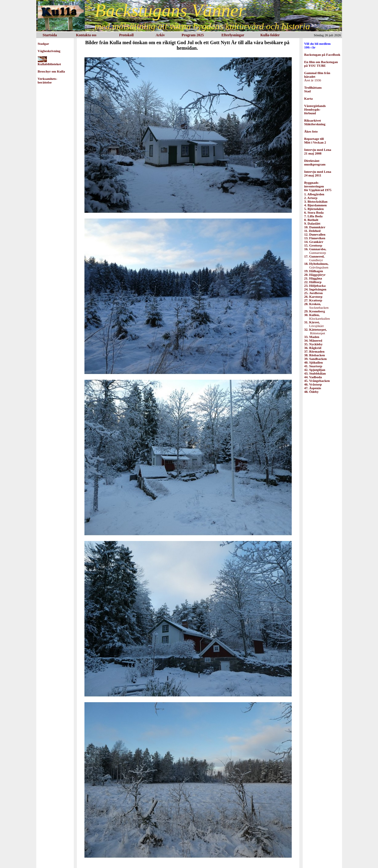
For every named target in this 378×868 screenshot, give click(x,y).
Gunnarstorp (315, 251)
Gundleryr (314, 258)
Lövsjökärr (314, 324)
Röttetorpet (316, 331)
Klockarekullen (317, 317)
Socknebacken (316, 306)
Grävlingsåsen (316, 265)
